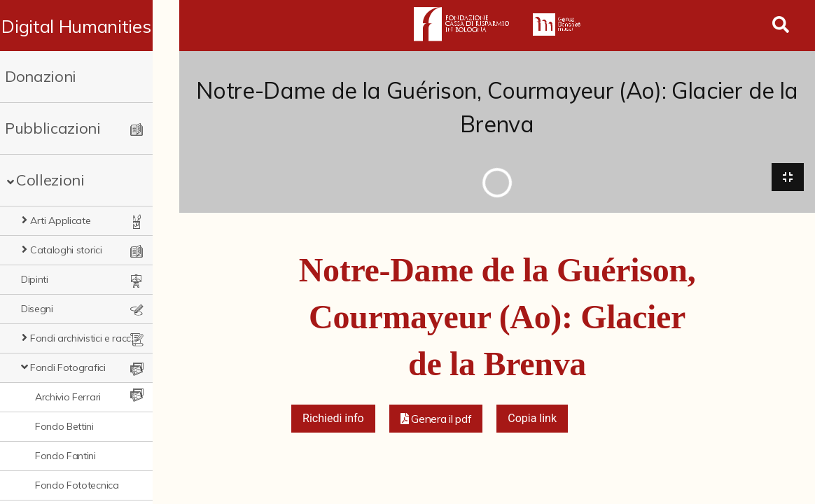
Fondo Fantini (65, 456)
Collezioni (50, 180)
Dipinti (35, 279)
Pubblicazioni (53, 128)
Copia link (532, 419)
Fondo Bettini (64, 426)
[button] (436, 419)
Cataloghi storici (66, 250)
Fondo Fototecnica (77, 485)
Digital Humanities (89, 26)
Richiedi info (333, 419)
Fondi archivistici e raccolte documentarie (97, 338)
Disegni (37, 309)
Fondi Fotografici (68, 367)
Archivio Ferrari (68, 397)
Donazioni (41, 76)
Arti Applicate (61, 220)
